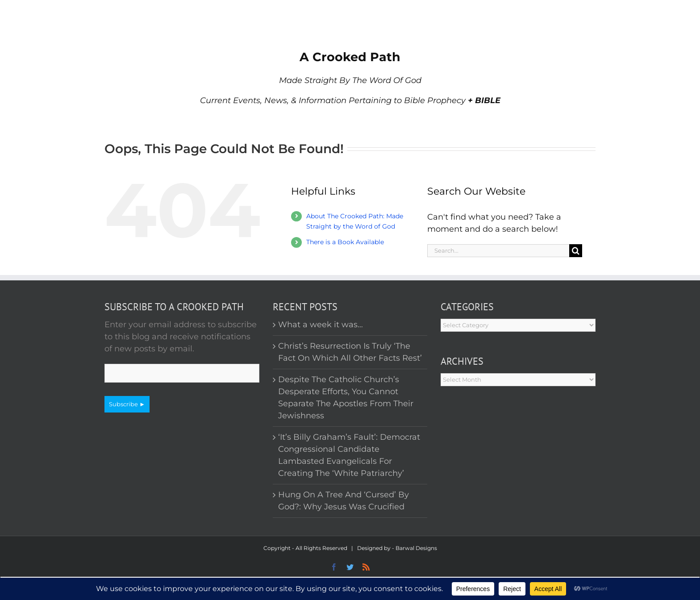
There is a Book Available (345, 242)
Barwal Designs (416, 548)
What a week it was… (321, 325)
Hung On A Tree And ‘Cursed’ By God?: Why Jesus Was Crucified (344, 501)
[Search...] (498, 251)
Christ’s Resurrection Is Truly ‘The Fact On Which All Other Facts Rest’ (350, 352)
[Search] (576, 251)
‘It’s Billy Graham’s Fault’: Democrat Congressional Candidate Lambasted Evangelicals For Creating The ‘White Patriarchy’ (349, 455)
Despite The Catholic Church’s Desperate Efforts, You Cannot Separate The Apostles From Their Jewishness (346, 398)
